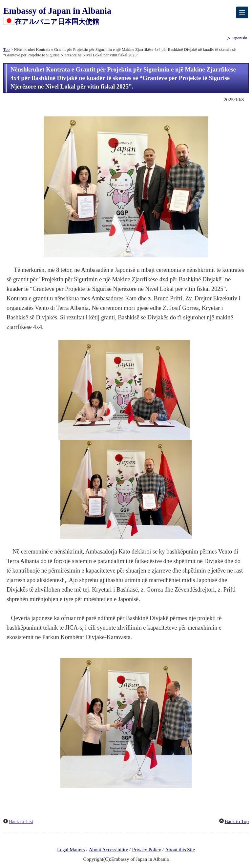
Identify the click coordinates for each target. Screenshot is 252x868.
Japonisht (240, 38)
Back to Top (237, 821)
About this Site (180, 850)
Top (6, 50)
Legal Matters (71, 850)
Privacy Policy (147, 850)
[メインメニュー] (242, 12)
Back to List (21, 821)
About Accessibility (109, 850)
